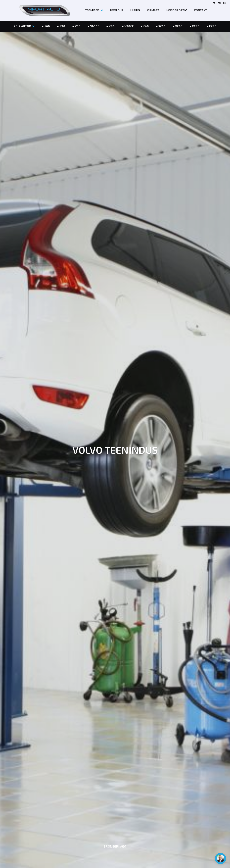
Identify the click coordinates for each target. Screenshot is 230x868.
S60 (47, 26)
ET (214, 3)
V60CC (95, 26)
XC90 (196, 26)
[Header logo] (45, 10)
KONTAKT (201, 10)
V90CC (129, 26)
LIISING (135, 10)
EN (219, 3)
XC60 (179, 26)
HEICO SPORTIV (177, 10)
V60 (78, 26)
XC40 (162, 26)
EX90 (213, 26)
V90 (112, 26)
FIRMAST (153, 10)
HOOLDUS (117, 10)
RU (225, 3)
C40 (146, 26)
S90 (62, 26)
